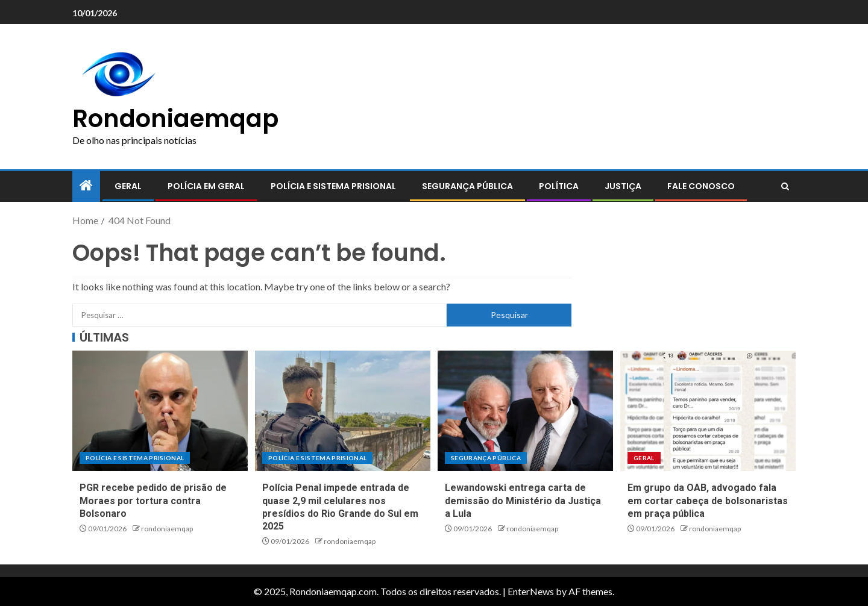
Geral (128, 186)
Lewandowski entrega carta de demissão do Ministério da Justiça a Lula (523, 501)
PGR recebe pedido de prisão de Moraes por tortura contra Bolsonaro (153, 501)
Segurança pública (467, 186)
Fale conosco (701, 186)
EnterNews (531, 591)
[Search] (785, 187)
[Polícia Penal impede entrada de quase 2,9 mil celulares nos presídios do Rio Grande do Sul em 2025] (343, 411)
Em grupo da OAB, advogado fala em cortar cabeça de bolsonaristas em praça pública (708, 501)
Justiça (623, 186)
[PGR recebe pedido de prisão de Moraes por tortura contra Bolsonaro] (160, 411)
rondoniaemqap (167, 529)
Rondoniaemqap (175, 119)
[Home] (86, 186)
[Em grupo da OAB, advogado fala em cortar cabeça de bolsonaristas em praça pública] (708, 411)
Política (559, 186)
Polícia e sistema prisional (333, 186)
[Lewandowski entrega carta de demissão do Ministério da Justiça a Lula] (525, 411)
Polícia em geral (206, 186)
